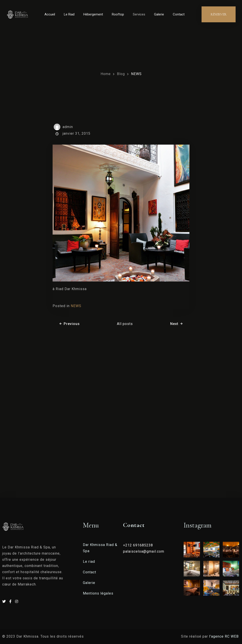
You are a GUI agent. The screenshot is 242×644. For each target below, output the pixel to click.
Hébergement (93, 14)
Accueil (50, 14)
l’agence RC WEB (224, 636)
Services (139, 14)
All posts (125, 324)
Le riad (89, 562)
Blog (121, 74)
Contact (179, 14)
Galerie (159, 14)
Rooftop (118, 14)
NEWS (136, 74)
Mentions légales (98, 593)
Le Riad (69, 14)
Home (106, 74)
